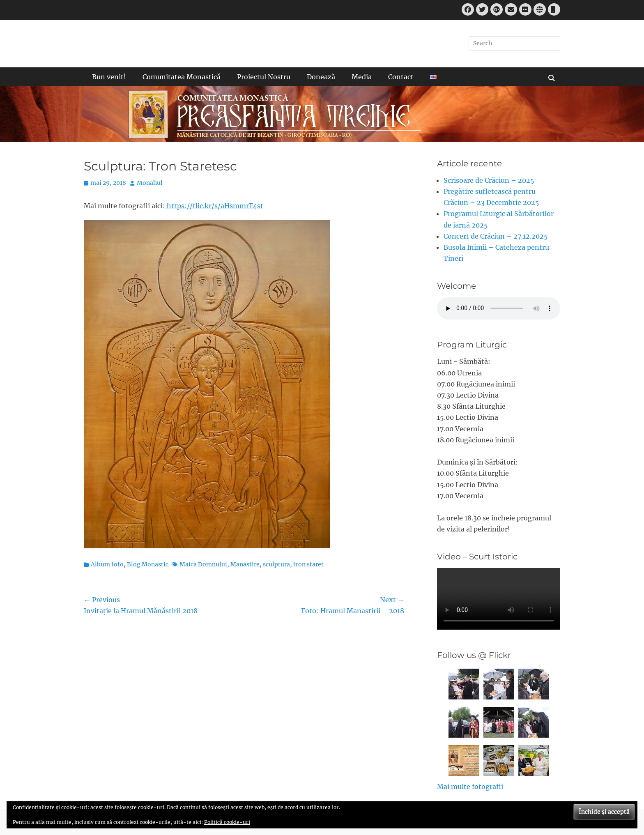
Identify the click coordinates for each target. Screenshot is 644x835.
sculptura (276, 564)
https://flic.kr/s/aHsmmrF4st (214, 206)
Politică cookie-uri (227, 822)
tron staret (308, 564)
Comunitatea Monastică (182, 77)
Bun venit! (109, 77)
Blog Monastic (148, 564)
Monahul (150, 183)
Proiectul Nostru (264, 77)
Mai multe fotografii (470, 787)
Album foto (107, 564)
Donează (321, 77)
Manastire (245, 564)
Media (362, 77)
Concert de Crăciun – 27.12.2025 (496, 236)
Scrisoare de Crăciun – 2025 (489, 180)
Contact (401, 77)
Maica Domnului (203, 564)
